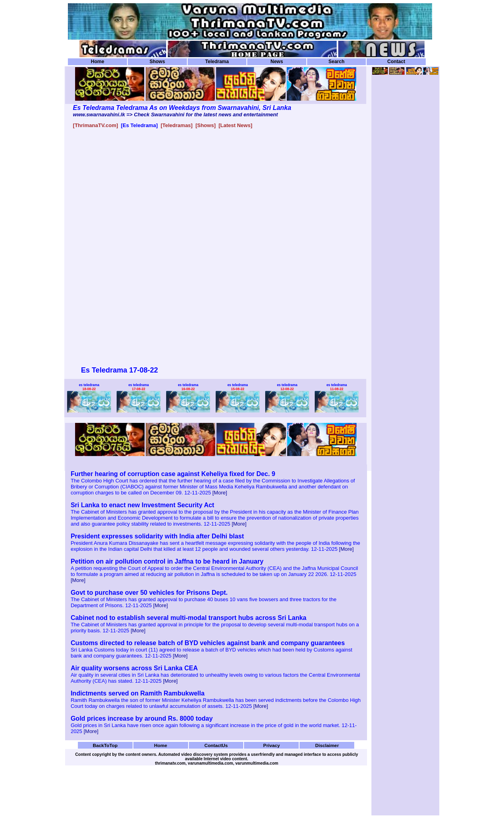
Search (336, 62)
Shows (157, 62)
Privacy (272, 745)
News (277, 62)
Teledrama (217, 62)
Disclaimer (327, 745)
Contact (396, 62)
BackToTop (105, 745)
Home (98, 62)
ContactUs (216, 745)
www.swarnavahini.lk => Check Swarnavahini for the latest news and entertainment (176, 115)
